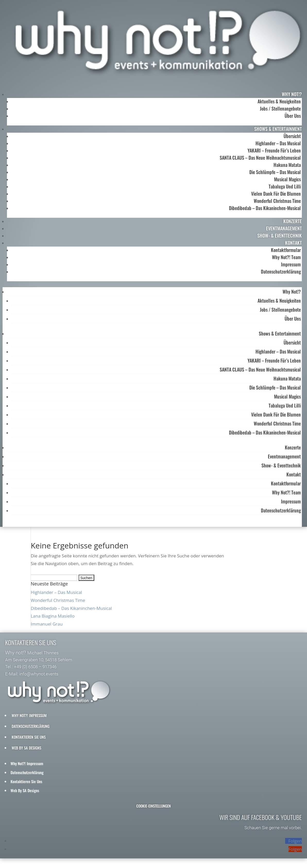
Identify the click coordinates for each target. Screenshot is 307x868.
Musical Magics (287, 179)
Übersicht (292, 136)
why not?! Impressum (29, 718)
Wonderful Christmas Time (277, 201)
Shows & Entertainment (278, 129)
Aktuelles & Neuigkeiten (279, 101)
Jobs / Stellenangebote (280, 109)
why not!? (292, 94)
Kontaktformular (286, 250)
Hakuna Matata (287, 165)
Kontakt (293, 243)
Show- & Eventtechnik (280, 236)
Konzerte (293, 221)
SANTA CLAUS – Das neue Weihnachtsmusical (260, 158)
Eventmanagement (284, 228)
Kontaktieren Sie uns (29, 739)
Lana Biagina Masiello (53, 618)
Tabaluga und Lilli (285, 186)
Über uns (293, 116)
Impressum (291, 264)
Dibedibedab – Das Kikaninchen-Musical (265, 208)
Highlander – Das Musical (278, 143)
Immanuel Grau (47, 626)
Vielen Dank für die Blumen (276, 194)
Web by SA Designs (26, 750)
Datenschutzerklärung (281, 272)
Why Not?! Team (286, 257)
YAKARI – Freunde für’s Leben (274, 150)
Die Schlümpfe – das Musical (275, 172)
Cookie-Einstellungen (153, 808)
